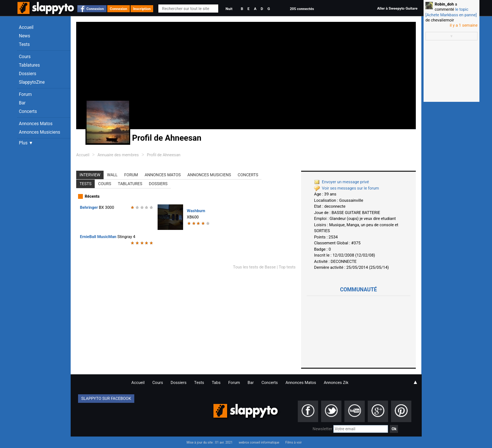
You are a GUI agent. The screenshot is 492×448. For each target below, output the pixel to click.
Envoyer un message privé (341, 182)
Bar (22, 103)
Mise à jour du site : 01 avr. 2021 (209, 442)
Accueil (26, 27)
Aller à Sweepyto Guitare (397, 8)
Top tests (287, 267)
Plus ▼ (26, 143)
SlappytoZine (32, 82)
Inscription (142, 9)
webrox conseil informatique (259, 442)
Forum (25, 94)
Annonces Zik (336, 383)
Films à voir (293, 442)
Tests (24, 44)
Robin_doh (444, 4)
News (24, 36)
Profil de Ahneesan (164, 155)
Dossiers (28, 74)
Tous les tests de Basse (255, 267)
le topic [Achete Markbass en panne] (451, 12)
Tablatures (29, 65)
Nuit (229, 9)
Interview (90, 175)
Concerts (28, 111)
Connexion (95, 9)
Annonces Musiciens (40, 132)
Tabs (216, 383)
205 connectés (302, 9)
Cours (25, 57)
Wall (112, 175)
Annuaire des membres (118, 155)
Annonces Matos (36, 124)
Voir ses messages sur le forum (346, 188)
